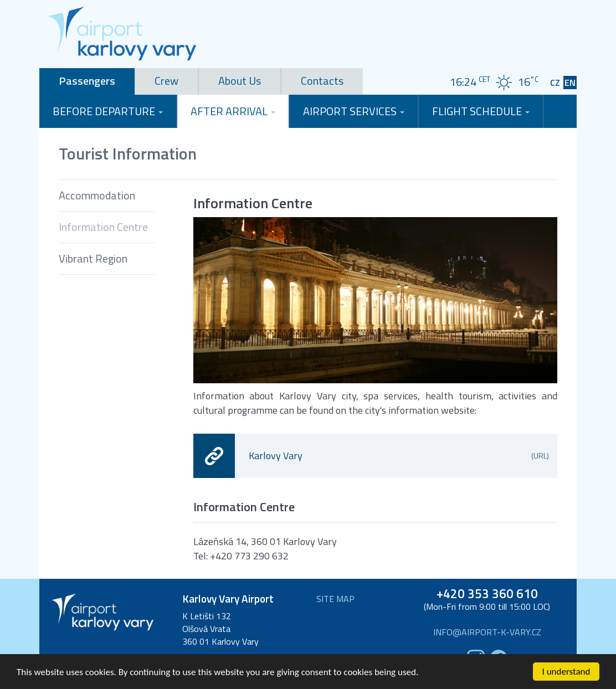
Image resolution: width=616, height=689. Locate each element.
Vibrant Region (93, 258)
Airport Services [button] (354, 111)
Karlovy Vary (399, 456)
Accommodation (97, 195)
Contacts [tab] (322, 81)
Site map (335, 599)
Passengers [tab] (87, 81)
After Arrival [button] (233, 111)
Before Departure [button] (108, 111)
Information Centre (103, 227)
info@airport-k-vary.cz (487, 632)
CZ (555, 83)
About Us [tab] (240, 81)
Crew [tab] (166, 81)
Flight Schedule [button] (481, 111)
